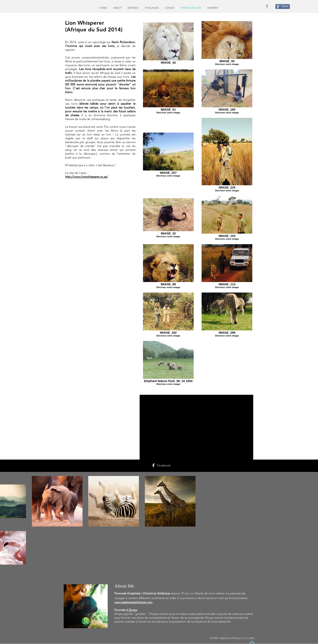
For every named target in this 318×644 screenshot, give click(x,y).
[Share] (283, 6)
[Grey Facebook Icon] (267, 6)
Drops (133, 610)
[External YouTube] (196, 427)
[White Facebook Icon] (153, 465)
